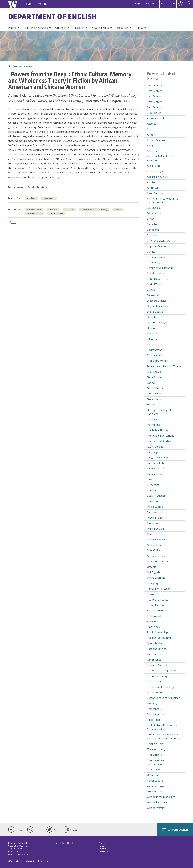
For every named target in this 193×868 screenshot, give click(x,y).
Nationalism (154, 545)
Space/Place (154, 720)
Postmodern (154, 621)
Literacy (151, 490)
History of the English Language (159, 412)
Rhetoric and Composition (162, 671)
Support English (175, 830)
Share (13, 223)
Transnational (155, 770)
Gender (118, 210)
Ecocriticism (154, 333)
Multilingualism (156, 529)
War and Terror (156, 786)
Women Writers (56, 213)
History (151, 405)
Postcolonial (154, 616)
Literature (153, 501)
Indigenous (153, 425)
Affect (150, 129)
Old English (153, 572)
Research (79, 28)
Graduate (28, 66)
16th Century (154, 85)
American (53, 210)
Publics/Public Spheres (160, 638)
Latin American (155, 469)
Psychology (153, 627)
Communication (156, 257)
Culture (151, 290)
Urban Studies (155, 775)
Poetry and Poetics (158, 600)
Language (153, 452)
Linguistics (153, 485)
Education (153, 339)
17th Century (154, 91)
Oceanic (151, 567)
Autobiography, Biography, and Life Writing (162, 200)
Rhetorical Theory (157, 676)
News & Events (100, 28)
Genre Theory (155, 388)
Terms (101, 846)
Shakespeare (154, 709)
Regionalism (154, 654)
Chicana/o (69, 210)
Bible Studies (154, 208)
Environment (154, 350)
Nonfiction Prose (157, 556)
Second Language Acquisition (164, 698)
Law (149, 479)
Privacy (102, 843)
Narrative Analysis (157, 540)
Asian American (156, 193)
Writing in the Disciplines (161, 797)
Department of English (53, 16)
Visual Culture (155, 781)
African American (34, 210)
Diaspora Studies (157, 301)
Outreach (61, 28)
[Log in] (181, 4)
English (151, 344)
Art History (153, 188)
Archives (152, 182)
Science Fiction (155, 692)
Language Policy (156, 463)
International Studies (159, 441)
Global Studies (155, 399)
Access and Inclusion (159, 118)
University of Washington (26, 861)
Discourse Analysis (158, 323)
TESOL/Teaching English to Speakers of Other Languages (164, 737)
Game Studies (155, 377)
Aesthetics (153, 124)
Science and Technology (161, 687)
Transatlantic (155, 755)
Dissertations (49, 198)
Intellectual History (158, 430)
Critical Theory (155, 284)
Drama (151, 328)
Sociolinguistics (156, 714)
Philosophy (153, 594)
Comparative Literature (160, 268)
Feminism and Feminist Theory (94, 210)
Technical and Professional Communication (162, 727)
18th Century (154, 96)
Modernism (153, 523)
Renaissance (154, 660)
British (151, 219)
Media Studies (155, 507)
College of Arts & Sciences (146, 4)
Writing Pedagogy (157, 802)
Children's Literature (159, 241)
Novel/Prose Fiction (158, 561)
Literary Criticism (157, 496)
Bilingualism (154, 213)
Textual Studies (156, 744)
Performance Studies (159, 589)
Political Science (156, 605)
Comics (151, 252)
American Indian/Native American (160, 158)
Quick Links (167, 4)
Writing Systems (156, 808)
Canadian (152, 224)
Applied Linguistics (158, 177)
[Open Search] (189, 4)
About (139, 28)
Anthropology (155, 171)
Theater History (156, 749)
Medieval (152, 512)
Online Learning (156, 578)
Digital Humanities (157, 306)
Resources (122, 28)
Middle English (155, 518)
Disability (152, 317)
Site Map (102, 849)
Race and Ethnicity (34, 213)
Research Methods (158, 665)
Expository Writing (158, 361)
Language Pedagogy (159, 458)
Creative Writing (156, 273)
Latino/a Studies (156, 474)
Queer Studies (155, 643)
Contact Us (103, 852)
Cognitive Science (157, 246)
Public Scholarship (157, 632)
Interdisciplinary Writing (161, 436)
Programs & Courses (36, 28)
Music (150, 534)
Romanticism (154, 682)
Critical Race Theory (158, 279)
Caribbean (153, 230)
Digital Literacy (155, 312)
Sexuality (152, 703)
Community (153, 263)
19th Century (154, 102)
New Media (153, 550)
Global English (155, 394)
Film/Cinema (154, 372)
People (12, 28)
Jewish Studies (155, 447)
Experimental (154, 355)
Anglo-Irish (153, 166)
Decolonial (153, 295)
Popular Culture (156, 610)
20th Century (154, 107)
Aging (150, 146)
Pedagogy (153, 583)
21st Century (154, 113)
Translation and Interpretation (156, 762)
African (151, 135)
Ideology (152, 419)
